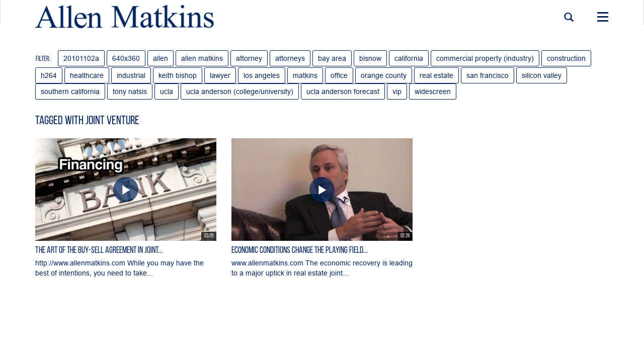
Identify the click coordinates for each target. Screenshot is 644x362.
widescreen (433, 92)
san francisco (488, 75)
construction (566, 58)
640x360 (126, 58)
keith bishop (178, 75)
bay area (332, 58)
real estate (436, 75)
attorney (249, 58)
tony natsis (130, 92)
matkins (305, 75)
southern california (70, 92)
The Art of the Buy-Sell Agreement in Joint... (99, 251)
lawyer (220, 75)
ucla (167, 92)
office (339, 75)
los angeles (262, 75)
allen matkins (202, 58)
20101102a (81, 58)
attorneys (290, 58)
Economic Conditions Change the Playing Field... (300, 251)
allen (160, 58)
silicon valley (542, 75)
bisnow (370, 58)
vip (397, 92)
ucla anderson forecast (343, 92)
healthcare (87, 75)
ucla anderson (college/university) (240, 92)
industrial (131, 75)
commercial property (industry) (485, 58)
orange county (384, 75)
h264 (49, 75)
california (409, 58)
